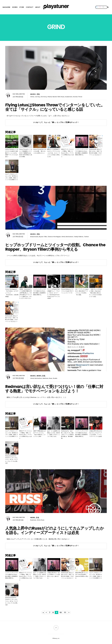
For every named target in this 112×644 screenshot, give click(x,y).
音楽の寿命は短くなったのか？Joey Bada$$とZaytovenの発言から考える (82, 575)
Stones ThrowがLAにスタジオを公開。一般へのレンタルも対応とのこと (40, 151)
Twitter (86, 237)
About (38, 7)
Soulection (69, 97)
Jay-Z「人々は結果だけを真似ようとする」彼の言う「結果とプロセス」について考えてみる (54, 434)
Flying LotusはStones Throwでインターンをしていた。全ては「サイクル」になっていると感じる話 (55, 107)
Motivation (69, 237)
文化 (38, 94)
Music (33, 94)
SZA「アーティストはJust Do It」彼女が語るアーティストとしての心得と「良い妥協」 (82, 292)
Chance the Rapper (54, 237)
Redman (46, 378)
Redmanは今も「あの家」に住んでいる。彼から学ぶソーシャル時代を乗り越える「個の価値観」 (68, 435)
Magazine (6, 7)
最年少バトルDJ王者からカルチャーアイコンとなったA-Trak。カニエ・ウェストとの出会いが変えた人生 (54, 153)
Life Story (44, 97)
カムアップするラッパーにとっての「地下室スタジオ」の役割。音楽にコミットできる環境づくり (12, 177)
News (39, 376)
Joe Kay (37, 97)
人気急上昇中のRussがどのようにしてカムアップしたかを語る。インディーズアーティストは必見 (96, 434)
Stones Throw (78, 97)
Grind (32, 97)
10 (60, 612)
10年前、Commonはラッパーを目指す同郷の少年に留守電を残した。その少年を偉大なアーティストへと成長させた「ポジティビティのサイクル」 (26, 294)
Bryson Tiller (43, 237)
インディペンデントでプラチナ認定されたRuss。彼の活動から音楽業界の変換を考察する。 (82, 152)
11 (65, 612)
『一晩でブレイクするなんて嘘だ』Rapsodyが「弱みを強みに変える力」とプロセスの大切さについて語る (96, 293)
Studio (55, 378)
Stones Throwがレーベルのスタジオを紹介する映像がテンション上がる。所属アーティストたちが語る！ (12, 153)
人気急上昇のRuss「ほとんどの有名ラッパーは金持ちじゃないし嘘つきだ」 (54, 575)
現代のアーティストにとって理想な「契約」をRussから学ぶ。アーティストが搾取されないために (68, 153)
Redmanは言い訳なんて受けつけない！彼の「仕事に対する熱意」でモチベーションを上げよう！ (96, 152)
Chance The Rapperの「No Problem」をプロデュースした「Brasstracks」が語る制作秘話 (12, 293)
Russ (63, 97)
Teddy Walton (78, 237)
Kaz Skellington (19, 94)
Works (15, 7)
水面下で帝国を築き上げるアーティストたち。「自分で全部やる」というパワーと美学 (40, 434)
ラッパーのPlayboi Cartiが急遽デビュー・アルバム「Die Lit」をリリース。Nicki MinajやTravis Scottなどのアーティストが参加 (54, 294)
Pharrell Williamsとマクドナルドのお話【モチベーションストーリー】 (68, 291)
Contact (30, 7)
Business (33, 520)
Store (22, 7)
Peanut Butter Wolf (54, 97)
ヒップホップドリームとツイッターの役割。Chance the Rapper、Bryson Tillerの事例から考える (55, 247)
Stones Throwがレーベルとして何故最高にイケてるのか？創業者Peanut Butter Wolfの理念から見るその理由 (26, 153)
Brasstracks (34, 237)
